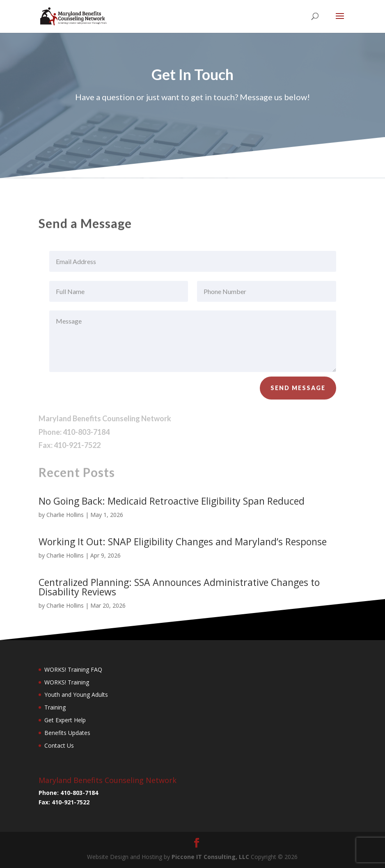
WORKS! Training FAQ (73, 669)
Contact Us (59, 745)
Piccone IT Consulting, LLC (211, 857)
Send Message (298, 391)
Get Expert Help (65, 720)
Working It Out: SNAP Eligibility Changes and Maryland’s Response (183, 542)
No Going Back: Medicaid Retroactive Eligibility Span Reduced (172, 501)
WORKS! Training (67, 682)
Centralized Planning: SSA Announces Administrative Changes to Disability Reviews (179, 587)
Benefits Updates (67, 733)
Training (55, 707)
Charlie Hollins (65, 515)
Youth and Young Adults (76, 695)
